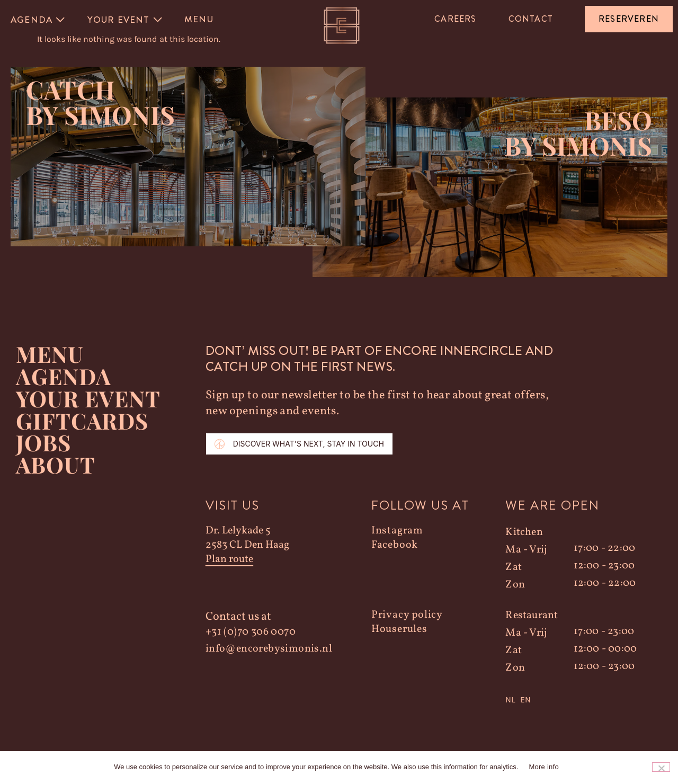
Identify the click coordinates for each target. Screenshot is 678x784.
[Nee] (661, 767)
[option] (525, 707)
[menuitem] (38, 19)
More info (543, 767)
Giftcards (83, 428)
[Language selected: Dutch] (576, 707)
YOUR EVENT (88, 406)
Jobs (43, 450)
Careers (455, 19)
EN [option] (525, 707)
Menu (50, 361)
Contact (531, 19)
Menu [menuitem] (199, 19)
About (55, 473)
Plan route (229, 567)
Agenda (64, 384)
